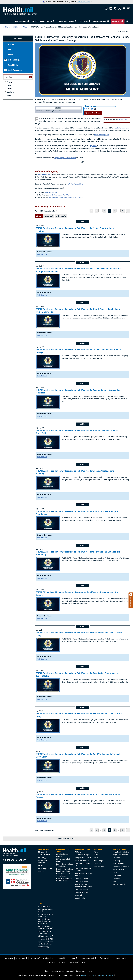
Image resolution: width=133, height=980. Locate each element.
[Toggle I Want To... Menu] (122, 21)
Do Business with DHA (44, 939)
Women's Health (80, 898)
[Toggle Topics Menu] (76, 21)
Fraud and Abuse (48, 958)
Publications (116, 878)
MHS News (84, 21)
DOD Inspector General (87, 958)
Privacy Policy (20, 958)
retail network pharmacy (122, 128)
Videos (11, 55)
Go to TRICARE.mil (43, 906)
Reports (115, 881)
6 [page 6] (115, 211)
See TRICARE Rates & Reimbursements (44, 932)
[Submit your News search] (31, 77)
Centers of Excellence (82, 879)
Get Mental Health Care (44, 936)
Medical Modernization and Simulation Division (64, 880)
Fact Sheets (116, 858)
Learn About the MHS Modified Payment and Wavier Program (44, 921)
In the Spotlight (14, 60)
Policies (115, 872)
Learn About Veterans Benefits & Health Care (44, 927)
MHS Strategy (42, 858)
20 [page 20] (123, 211)
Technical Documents (119, 884)
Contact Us (41, 872)
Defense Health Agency (44, 175)
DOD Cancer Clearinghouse (83, 855)
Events (9, 86)
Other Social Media (93, 113)
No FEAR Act (34, 958)
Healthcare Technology (82, 881)
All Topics (78, 852)
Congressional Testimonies (121, 855)
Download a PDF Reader (88, 975)
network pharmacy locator (102, 135)
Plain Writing (50, 962)
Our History (41, 866)
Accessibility (62, 958)
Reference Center (100, 21)
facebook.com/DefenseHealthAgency (60, 195)
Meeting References (119, 869)
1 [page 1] (97, 211)
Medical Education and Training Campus (63, 875)
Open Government (121, 958)
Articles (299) (49, 216)
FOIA (73, 958)
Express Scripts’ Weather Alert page (65, 158)
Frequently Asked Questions (121, 867)
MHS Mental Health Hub (82, 861)
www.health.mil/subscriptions (75, 184)
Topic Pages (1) (61, 216)
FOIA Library (116, 861)
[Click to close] (131, 595)
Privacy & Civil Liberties (82, 889)
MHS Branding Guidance (45, 869)
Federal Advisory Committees (42, 862)
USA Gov (61, 962)
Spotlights (10, 92)
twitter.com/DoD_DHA (51, 192)
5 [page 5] (110, 211)
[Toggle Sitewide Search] (127, 21)
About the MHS (21, 21)
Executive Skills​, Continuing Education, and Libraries (65, 870)
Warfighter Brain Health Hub (83, 858)
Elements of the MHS (44, 855)
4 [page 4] (104, 211)
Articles (11, 44)
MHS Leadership (42, 852)
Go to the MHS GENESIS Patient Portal (45, 915)
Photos (11, 50)
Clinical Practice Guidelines (121, 852)
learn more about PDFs (106, 975)
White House (73, 962)
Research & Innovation (82, 892)
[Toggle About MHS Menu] (28, 21)
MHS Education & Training (42, 21)
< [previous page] (91, 211)
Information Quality (105, 958)
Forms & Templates (118, 864)
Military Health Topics (66, 21)
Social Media (13, 65)
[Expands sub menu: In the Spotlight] (5, 60)
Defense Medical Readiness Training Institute (65, 865)
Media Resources (124, 119)
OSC (84, 962)
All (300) (39, 216)
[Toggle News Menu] (89, 21)
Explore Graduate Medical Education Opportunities (45, 943)
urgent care (93, 146)
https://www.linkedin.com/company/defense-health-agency (66, 198)
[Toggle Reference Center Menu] (108, 21)
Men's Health (79, 895)
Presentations (117, 875)
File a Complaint (42, 947)
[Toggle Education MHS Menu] (54, 21)
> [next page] (128, 211)
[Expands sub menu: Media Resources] (5, 70)
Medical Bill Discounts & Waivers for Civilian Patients (83, 885)
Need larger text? (122, 31)
